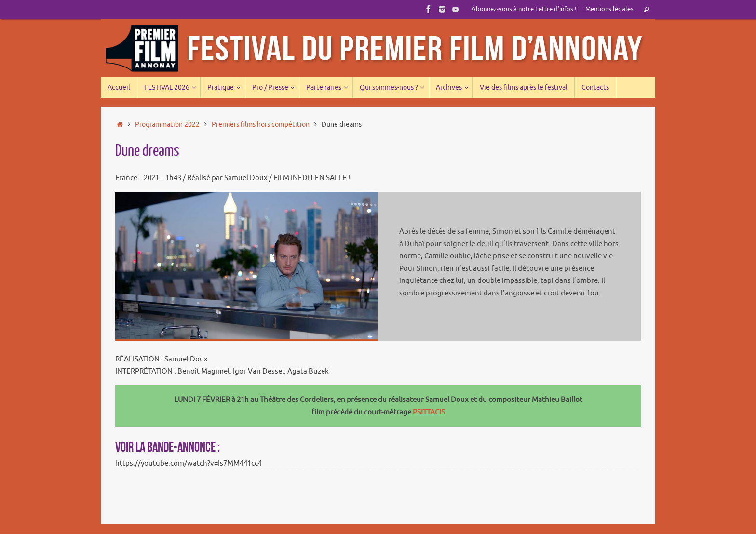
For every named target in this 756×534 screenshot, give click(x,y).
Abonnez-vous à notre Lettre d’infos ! (524, 9)
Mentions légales (609, 9)
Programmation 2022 (167, 125)
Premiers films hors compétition (261, 125)
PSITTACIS (429, 412)
